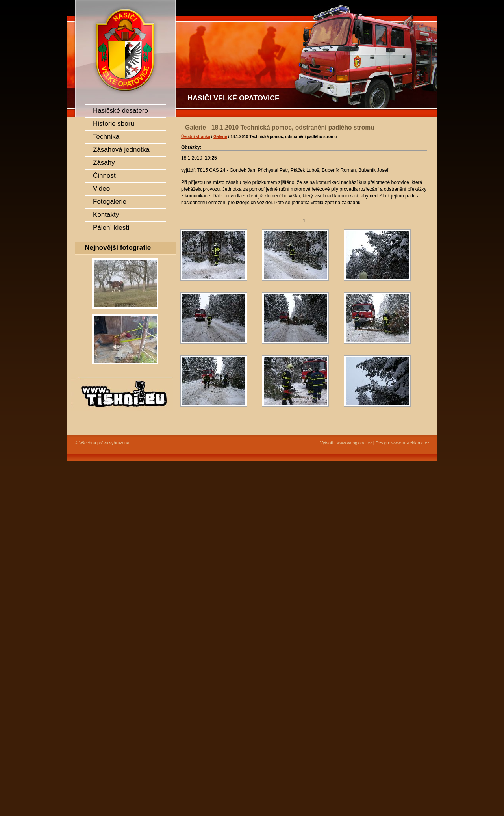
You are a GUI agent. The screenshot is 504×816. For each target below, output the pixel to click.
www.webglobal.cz (354, 443)
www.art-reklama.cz (410, 443)
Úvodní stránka (196, 137)
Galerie (220, 137)
